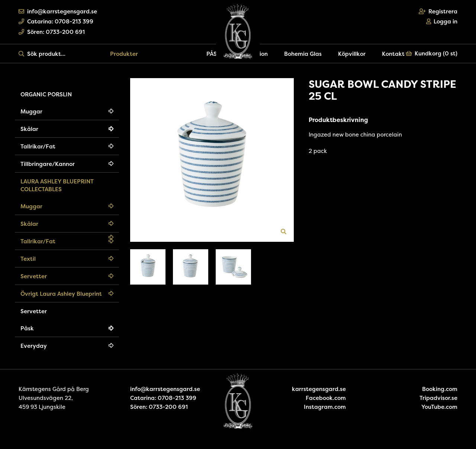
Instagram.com (325, 407)
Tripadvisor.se (438, 398)
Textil (28, 259)
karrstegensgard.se (319, 389)
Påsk (27, 328)
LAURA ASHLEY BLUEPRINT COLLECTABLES (57, 185)
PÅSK (213, 54)
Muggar (31, 111)
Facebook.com (326, 398)
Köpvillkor (352, 54)
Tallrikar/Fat (38, 146)
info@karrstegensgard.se (58, 11)
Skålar (29, 129)
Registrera (438, 11)
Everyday (34, 346)
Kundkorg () (432, 53)
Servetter (34, 276)
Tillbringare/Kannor (48, 164)
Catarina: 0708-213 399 (56, 21)
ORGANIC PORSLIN (46, 94)
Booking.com (440, 389)
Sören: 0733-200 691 (52, 32)
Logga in (442, 21)
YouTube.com (439, 407)
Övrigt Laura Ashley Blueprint (61, 294)
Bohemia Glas (303, 54)
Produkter (124, 54)
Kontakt (393, 54)
